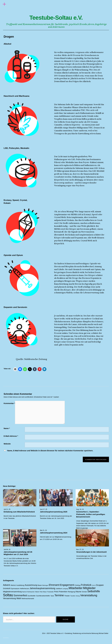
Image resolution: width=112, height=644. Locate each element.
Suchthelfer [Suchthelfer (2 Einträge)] (32, 596)
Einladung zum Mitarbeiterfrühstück (19, 512)
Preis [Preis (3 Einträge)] (56, 592)
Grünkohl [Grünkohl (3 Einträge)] (7, 588)
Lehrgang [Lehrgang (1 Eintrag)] (65, 589)
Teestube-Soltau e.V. (56, 17)
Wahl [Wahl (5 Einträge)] (19, 598)
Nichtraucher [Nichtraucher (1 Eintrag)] (31, 592)
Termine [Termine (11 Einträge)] (59, 595)
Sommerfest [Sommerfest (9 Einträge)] (20, 595)
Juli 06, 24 (7, 550)
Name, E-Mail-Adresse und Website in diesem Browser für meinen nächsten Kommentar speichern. (50, 451)
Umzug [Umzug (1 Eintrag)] (78, 596)
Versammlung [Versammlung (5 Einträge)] (9, 598)
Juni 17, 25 (44, 509)
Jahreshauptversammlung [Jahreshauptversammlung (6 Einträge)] (42, 588)
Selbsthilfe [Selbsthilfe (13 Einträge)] (94, 591)
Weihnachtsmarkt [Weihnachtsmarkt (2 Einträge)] (28, 599)
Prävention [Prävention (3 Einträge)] (63, 592)
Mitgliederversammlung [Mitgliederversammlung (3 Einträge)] (12, 592)
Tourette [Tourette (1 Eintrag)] (73, 596)
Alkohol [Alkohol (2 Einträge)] (13, 585)
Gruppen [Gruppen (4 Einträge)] (100, 585)
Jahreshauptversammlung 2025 (54, 512)
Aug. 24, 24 (80, 509)
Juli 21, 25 (7, 509)
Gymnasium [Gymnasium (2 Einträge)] (15, 589)
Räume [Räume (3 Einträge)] (79, 592)
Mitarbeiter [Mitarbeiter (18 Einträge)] (76, 588)
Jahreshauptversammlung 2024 (54, 533)
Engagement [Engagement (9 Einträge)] (67, 585)
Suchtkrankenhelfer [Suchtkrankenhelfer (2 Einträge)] (43, 596)
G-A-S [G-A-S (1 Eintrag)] (94, 585)
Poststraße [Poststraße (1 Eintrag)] (50, 592)
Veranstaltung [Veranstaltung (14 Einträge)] (89, 595)
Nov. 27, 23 (80, 550)
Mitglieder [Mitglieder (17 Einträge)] (89, 588)
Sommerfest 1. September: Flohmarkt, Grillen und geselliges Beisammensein (91, 514)
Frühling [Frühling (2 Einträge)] (77, 585)
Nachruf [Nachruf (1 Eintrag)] (24, 592)
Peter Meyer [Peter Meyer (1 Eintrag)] (43, 592)
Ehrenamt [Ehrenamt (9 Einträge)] (54, 585)
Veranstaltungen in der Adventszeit (91, 552)
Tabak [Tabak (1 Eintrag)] (52, 596)
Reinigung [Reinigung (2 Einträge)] (71, 592)
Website (7, 444)
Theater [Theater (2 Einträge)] (67, 596)
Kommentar (9, 403)
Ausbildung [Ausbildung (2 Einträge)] (20, 585)
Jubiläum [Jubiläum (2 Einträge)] (59, 589)
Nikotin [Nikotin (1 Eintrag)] (37, 592)
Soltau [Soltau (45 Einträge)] (8, 595)
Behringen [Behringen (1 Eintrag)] (45, 585)
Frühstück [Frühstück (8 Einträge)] (86, 585)
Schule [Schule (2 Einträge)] (84, 592)
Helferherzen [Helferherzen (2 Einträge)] (25, 589)
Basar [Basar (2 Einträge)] (40, 585)
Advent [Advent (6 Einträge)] (7, 585)
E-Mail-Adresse (11, 436)
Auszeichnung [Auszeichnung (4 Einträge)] (31, 585)
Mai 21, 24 (43, 530)
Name (7, 428)
